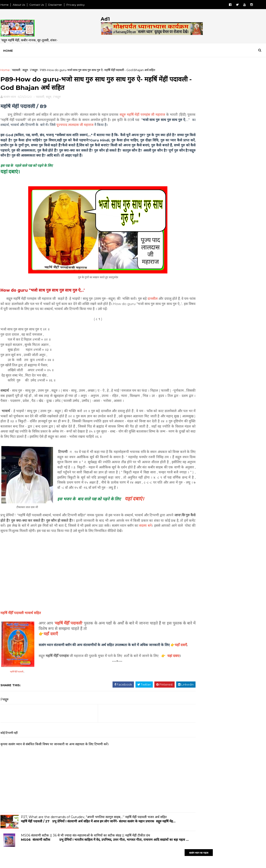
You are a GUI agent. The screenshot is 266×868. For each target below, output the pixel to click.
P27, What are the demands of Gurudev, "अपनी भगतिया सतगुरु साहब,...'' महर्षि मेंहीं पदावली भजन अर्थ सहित (93, 834)
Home (4, 5)
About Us (18, 5)
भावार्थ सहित (20, 630)
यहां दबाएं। (134, 511)
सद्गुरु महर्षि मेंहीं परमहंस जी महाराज (140, 117)
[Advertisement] (225, 165)
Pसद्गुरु (34, 70)
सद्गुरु (25, 70)
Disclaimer (55, 5)
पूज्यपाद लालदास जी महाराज (109, 127)
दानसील (151, 301)
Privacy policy (75, 5)
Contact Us (36, 5)
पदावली (16, 70)
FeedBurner (236, 239)
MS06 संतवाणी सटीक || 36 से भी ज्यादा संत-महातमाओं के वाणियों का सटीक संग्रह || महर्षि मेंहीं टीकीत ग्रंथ (85, 853)
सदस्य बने (11, 543)
